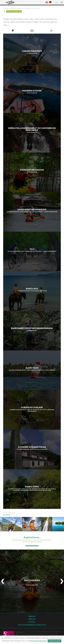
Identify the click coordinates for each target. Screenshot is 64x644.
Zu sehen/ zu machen (15, 8)
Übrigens (32, 616)
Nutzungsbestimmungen (38, 641)
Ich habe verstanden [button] (54, 641)
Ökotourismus (36, 8)
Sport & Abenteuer (26, 8)
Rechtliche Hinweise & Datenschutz (32, 625)
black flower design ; (20, 633)
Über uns (32, 619)
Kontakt (32, 622)
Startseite (6, 8)
